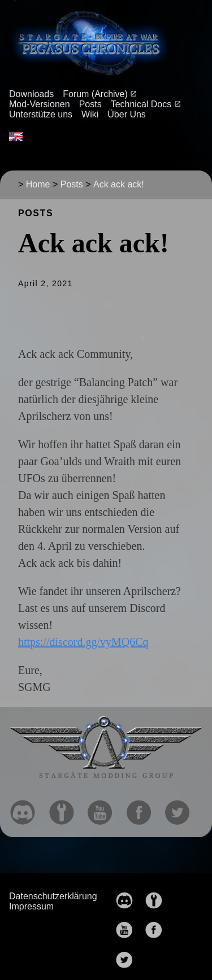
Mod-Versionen (40, 104)
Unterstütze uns (41, 114)
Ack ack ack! (119, 184)
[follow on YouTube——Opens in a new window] (105, 809)
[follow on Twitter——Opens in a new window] (182, 809)
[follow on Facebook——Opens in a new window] (144, 809)
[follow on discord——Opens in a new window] (27, 809)
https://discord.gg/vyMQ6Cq (83, 642)
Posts (90, 104)
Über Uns (127, 114)
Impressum (31, 906)
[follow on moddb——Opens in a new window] (66, 809)
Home (38, 184)
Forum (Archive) (96, 94)
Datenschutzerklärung (53, 896)
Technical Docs (142, 104)
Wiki (90, 114)
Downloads (31, 94)
